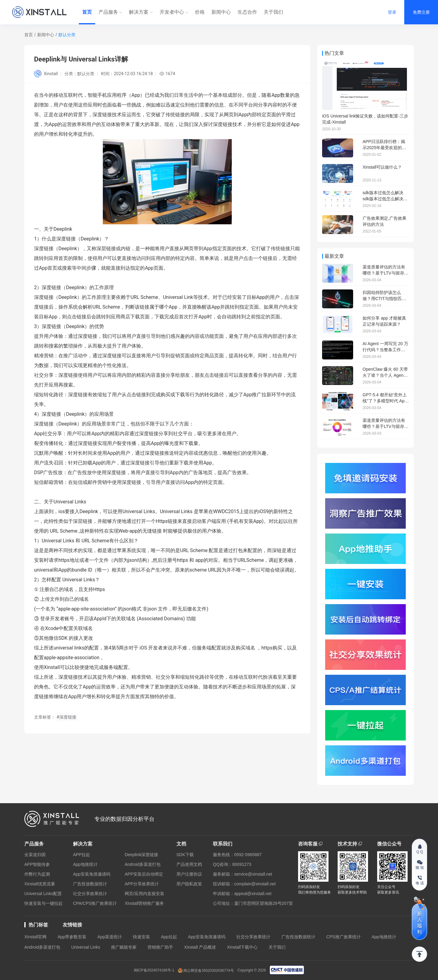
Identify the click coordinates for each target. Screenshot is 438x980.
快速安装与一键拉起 (43, 903)
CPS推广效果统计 (344, 937)
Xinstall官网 (35, 937)
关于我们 (273, 12)
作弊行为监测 (37, 874)
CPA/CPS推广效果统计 (95, 903)
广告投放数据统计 (90, 884)
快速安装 (141, 937)
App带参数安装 (72, 937)
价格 (200, 12)
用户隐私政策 (189, 884)
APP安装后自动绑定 (144, 874)
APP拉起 (82, 855)
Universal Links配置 (43, 894)
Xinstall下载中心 (242, 947)
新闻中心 (221, 12)
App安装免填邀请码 (92, 874)
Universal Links (86, 947)
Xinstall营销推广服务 (144, 903)
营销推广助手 (160, 947)
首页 (87, 12)
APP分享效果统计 (142, 884)
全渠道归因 (35, 855)
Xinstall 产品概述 (200, 947)
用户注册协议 (189, 874)
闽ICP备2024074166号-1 (154, 970)
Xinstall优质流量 (40, 884)
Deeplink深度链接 (141, 855)
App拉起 (169, 937)
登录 (392, 12)
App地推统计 (85, 864)
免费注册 (421, 12)
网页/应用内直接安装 (144, 894)
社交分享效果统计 (90, 894)
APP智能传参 (37, 864)
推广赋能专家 (124, 947)
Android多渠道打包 (143, 864)
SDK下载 (185, 855)
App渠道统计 (110, 937)
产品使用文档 (189, 864)
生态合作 (247, 12)
